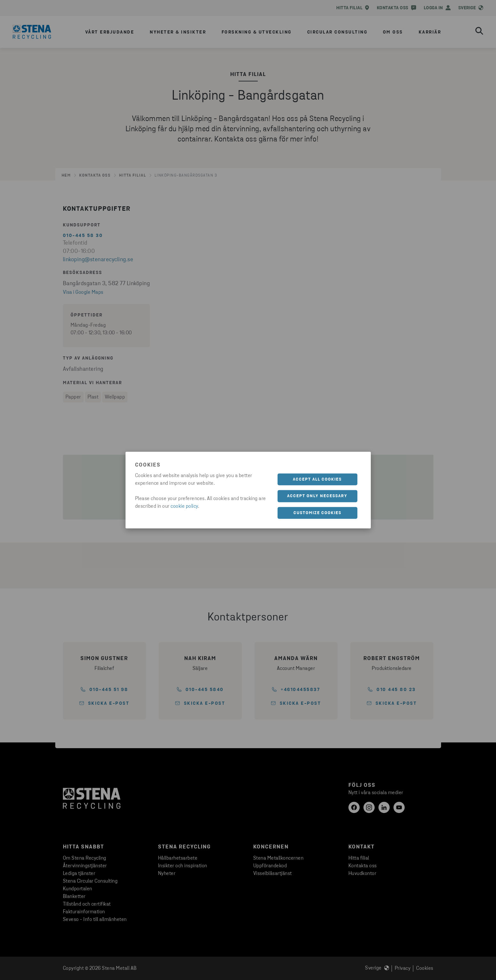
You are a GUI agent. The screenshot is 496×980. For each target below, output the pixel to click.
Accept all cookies (317, 479)
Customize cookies (317, 513)
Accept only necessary (317, 496)
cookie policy (184, 506)
